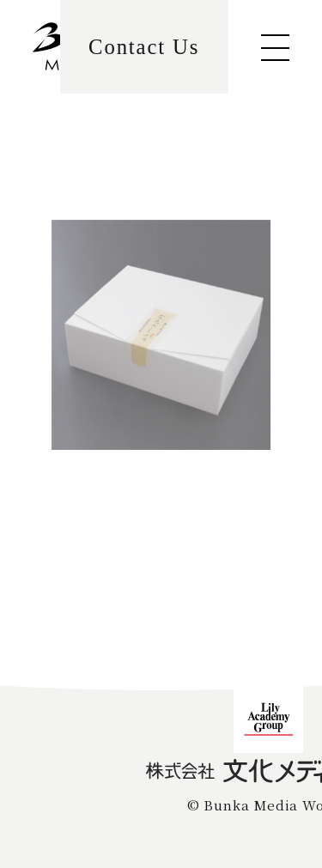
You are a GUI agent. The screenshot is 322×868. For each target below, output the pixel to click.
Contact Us (144, 47)
